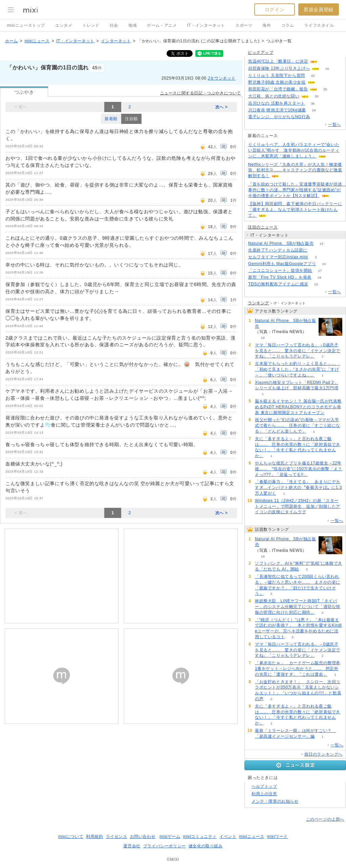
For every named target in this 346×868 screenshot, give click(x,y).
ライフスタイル (319, 25)
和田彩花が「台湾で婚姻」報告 (278, 89)
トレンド (91, 25)
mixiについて (71, 837)
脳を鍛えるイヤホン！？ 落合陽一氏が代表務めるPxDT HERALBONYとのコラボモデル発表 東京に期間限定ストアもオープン (298, 407)
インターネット (116, 41)
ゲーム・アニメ (162, 25)
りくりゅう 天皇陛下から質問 (277, 75)
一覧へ (334, 125)
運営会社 (132, 846)
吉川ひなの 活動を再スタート (277, 103)
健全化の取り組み (206, 846)
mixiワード (277, 837)
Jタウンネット (222, 78)
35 (325, 89)
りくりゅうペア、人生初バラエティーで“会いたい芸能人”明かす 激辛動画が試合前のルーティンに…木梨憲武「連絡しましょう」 (294, 150)
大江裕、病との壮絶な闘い (274, 96)
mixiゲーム (170, 837)
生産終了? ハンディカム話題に (278, 250)
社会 (114, 25)
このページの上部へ (325, 819)
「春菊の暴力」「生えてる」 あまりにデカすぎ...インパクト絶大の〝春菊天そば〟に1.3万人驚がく (298, 487)
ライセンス (117, 837)
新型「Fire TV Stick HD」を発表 (280, 277)
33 (313, 76)
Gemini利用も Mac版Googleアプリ (282, 264)
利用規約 (94, 837)
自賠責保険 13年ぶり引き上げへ (279, 68)
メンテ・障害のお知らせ (275, 801)
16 (327, 69)
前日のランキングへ (323, 754)
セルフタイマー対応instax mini (278, 257)
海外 (267, 25)
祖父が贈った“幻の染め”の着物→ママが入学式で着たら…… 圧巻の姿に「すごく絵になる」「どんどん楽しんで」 (298, 426)
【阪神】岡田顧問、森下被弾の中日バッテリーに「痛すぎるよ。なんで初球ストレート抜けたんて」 (295, 210)
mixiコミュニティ (200, 837)
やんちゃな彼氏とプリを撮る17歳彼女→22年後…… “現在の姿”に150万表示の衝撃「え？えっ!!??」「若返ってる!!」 (299, 469)
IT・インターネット (206, 25)
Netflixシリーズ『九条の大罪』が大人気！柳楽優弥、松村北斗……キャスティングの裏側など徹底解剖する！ (295, 170)
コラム (288, 25)
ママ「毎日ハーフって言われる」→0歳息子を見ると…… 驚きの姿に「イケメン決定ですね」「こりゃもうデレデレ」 (298, 351)
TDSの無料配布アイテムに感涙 (278, 284)
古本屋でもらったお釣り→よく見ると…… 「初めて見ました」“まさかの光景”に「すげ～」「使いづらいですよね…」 (298, 369)
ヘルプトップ (264, 786)
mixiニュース (37, 41)
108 (315, 250)
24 (314, 110)
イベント (228, 837)
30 (317, 96)
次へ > (222, 107)
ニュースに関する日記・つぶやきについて (201, 93)
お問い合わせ (143, 837)
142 (323, 82)
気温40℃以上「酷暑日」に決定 (278, 61)
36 (313, 103)
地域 (133, 25)
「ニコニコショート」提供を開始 (280, 270)
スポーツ (244, 25)
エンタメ (64, 25)
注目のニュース (263, 227)
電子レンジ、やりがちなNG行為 (279, 117)
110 (318, 117)
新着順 (111, 119)
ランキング (258, 303)
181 (326, 61)
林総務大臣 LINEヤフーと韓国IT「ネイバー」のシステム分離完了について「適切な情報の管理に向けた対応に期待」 (298, 607)
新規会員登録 (319, 9)
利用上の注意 (264, 794)
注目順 (131, 119)
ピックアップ (261, 52)
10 (324, 264)
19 (321, 244)
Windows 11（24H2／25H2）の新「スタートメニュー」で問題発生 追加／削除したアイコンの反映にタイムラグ (298, 506)
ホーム (12, 41)
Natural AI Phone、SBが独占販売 (281, 243)
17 (320, 271)
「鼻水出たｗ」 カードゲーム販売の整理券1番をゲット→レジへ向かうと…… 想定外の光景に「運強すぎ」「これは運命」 (298, 669)
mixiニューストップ (26, 25)
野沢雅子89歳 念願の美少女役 (277, 82)
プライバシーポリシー (165, 846)
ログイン (275, 9)
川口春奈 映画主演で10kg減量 (277, 110)
